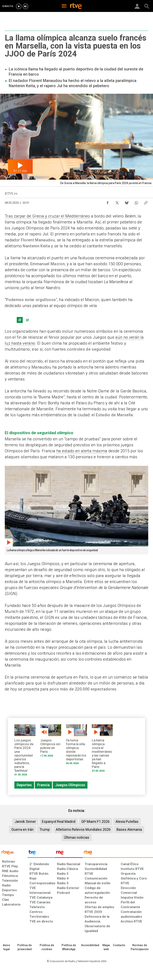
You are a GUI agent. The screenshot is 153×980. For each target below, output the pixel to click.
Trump (45, 829)
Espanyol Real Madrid (59, 822)
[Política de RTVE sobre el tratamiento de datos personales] (25, 947)
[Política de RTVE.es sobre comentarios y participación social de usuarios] (140, 947)
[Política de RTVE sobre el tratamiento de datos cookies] (47, 947)
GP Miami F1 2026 (95, 822)
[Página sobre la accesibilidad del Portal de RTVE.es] (90, 945)
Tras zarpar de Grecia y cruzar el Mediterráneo (47, 216)
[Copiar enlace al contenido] (146, 202)
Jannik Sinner (25, 822)
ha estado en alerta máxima (82, 451)
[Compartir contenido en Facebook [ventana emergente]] (108, 202)
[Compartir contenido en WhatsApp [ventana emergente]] (136, 202)
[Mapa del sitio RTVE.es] (106, 947)
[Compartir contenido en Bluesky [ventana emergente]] (127, 202)
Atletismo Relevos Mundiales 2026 (83, 829)
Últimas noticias (77, 837)
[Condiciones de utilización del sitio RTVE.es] (6, 947)
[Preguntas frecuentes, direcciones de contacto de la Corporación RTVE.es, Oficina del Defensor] (119, 945)
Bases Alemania (129, 829)
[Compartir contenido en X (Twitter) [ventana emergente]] (117, 202)
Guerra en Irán (22, 829)
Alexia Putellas (127, 822)
